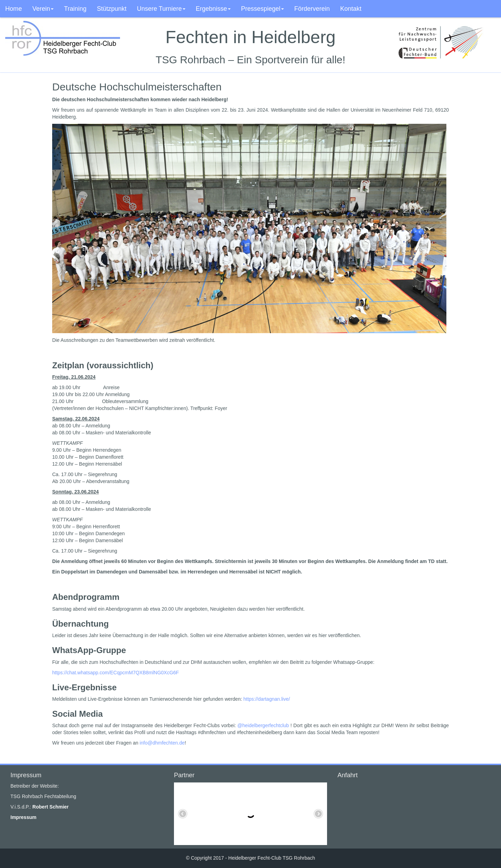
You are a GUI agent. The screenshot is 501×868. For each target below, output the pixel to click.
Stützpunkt (112, 9)
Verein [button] (43, 9)
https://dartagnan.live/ (267, 699)
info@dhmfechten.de (162, 743)
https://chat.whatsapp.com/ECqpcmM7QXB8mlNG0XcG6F (116, 673)
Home (14, 9)
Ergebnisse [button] (213, 9)
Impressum (23, 817)
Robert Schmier (50, 807)
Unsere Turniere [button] (161, 9)
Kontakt (351, 9)
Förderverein (312, 9)
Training (75, 9)
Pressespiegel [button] (263, 9)
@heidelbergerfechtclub (263, 725)
